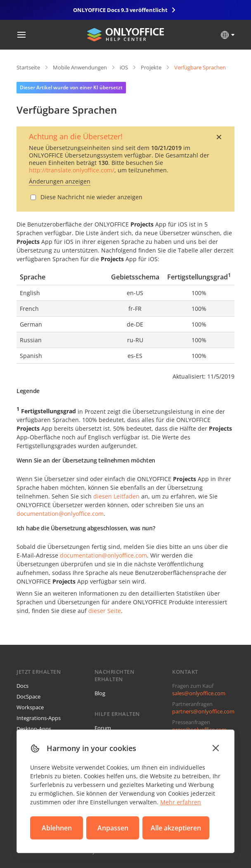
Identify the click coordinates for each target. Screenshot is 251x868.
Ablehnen (57, 828)
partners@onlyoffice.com (203, 711)
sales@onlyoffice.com (199, 693)
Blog (100, 693)
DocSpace (28, 696)
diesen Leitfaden (116, 496)
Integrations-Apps (39, 718)
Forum (103, 728)
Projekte (151, 67)
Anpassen (113, 828)
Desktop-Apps (34, 729)
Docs (22, 686)
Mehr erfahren (181, 802)
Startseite (28, 67)
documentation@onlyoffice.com (60, 514)
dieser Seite (105, 611)
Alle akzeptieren (176, 828)
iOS (124, 67)
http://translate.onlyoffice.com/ (72, 170)
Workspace (30, 707)
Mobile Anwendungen (80, 67)
